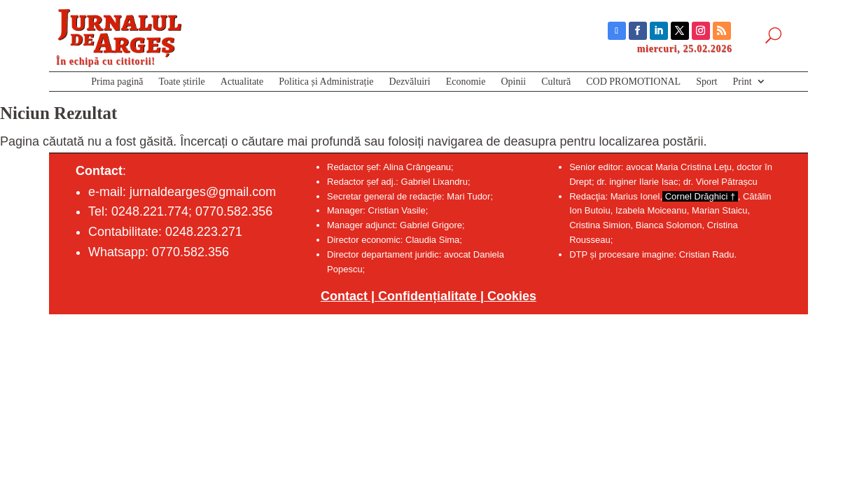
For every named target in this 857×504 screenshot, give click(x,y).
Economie (466, 83)
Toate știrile (182, 83)
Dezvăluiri (410, 83)
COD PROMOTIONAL (633, 83)
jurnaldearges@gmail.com (203, 192)
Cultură (556, 83)
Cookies (512, 296)
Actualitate (242, 83)
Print (743, 83)
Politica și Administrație (326, 83)
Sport (706, 83)
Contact (344, 296)
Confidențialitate (427, 296)
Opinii (513, 83)
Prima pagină (117, 83)
